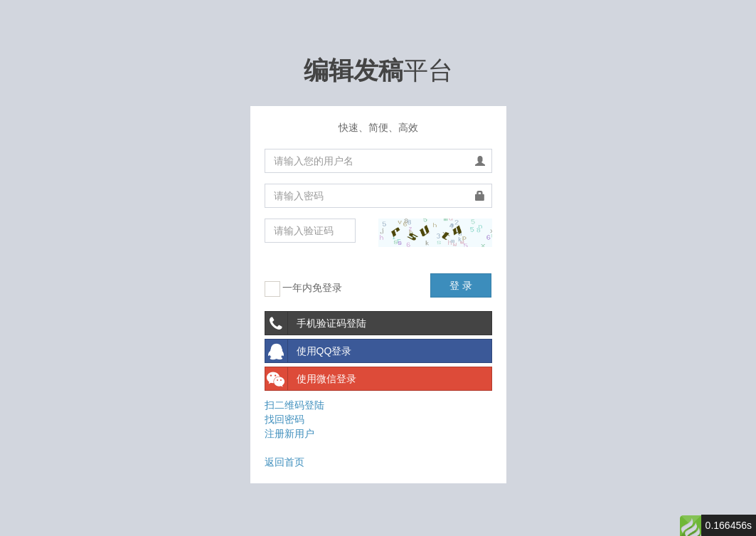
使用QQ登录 (309, 351)
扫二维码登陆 (294, 405)
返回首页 (284, 462)
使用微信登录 (311, 379)
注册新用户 (289, 433)
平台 (378, 70)
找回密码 (284, 419)
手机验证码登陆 (316, 323)
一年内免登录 (304, 289)
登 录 (461, 285)
